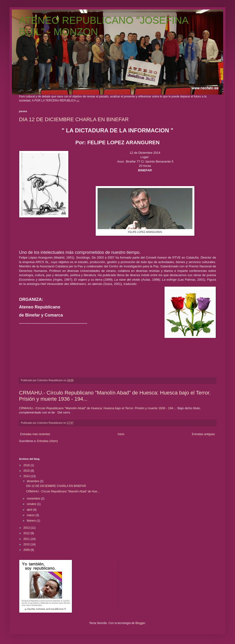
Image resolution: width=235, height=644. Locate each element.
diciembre (33, 481)
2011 (27, 539)
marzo (31, 515)
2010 (27, 544)
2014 (27, 476)
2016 (27, 465)
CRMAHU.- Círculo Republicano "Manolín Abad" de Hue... (63, 491)
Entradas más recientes (35, 434)
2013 (27, 528)
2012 (27, 533)
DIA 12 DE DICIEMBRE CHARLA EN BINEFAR (74, 119)
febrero (32, 521)
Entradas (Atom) (47, 441)
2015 (27, 471)
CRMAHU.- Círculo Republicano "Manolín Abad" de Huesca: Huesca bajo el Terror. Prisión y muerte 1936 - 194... (97, 408)
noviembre (34, 499)
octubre (32, 504)
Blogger (140, 623)
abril (30, 510)
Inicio (121, 434)
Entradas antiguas (203, 434)
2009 (27, 550)
